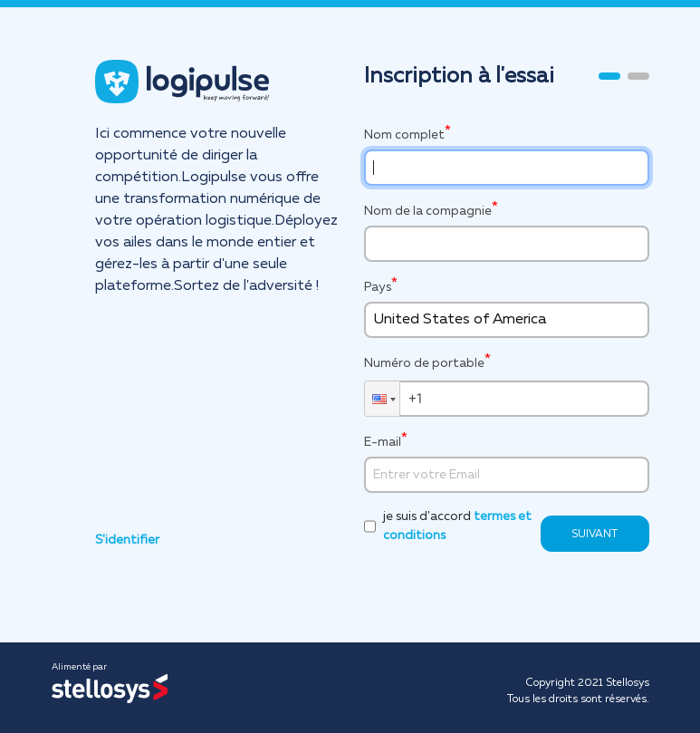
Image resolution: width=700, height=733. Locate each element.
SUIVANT (595, 535)
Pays (378, 287)
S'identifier (127, 540)
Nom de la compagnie (428, 211)
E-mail (383, 442)
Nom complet (404, 135)
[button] (382, 399)
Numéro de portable (424, 362)
